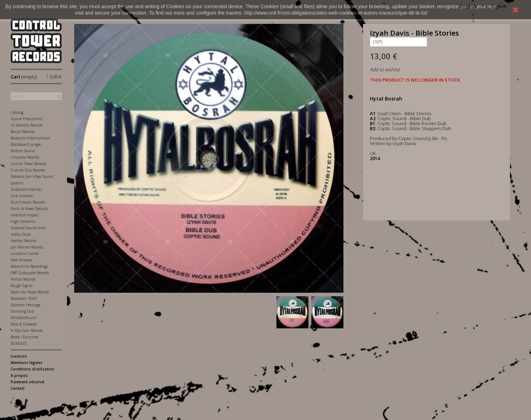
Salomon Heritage (25, 305)
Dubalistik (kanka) (26, 189)
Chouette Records (25, 157)
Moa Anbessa (22, 260)
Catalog (17, 112)
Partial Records (23, 279)
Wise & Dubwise (24, 324)
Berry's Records (22, 132)
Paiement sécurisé (27, 382)
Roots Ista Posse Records (30, 292)
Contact (18, 388)
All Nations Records (27, 125)
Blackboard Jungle (26, 144)
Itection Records (24, 241)
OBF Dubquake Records (30, 273)
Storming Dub (22, 311)
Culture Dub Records (28, 170)
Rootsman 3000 (24, 298)
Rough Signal (22, 286)
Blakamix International (30, 138)
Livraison (19, 356)
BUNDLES (19, 343)
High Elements (23, 221)
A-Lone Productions (27, 119)
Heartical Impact (25, 215)
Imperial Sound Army (28, 228)
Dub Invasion (22, 196)
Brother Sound (23, 151)
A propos (19, 375)
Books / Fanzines (24, 337)
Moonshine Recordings (29, 266)
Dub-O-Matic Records (28, 202)
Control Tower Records (29, 164)
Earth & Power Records (29, 209)
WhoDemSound (24, 318)
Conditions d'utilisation (32, 369)
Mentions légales (27, 363)
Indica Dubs (21, 234)
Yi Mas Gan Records (27, 331)
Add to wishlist (385, 70)
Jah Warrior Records (27, 247)
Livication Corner (25, 253)
